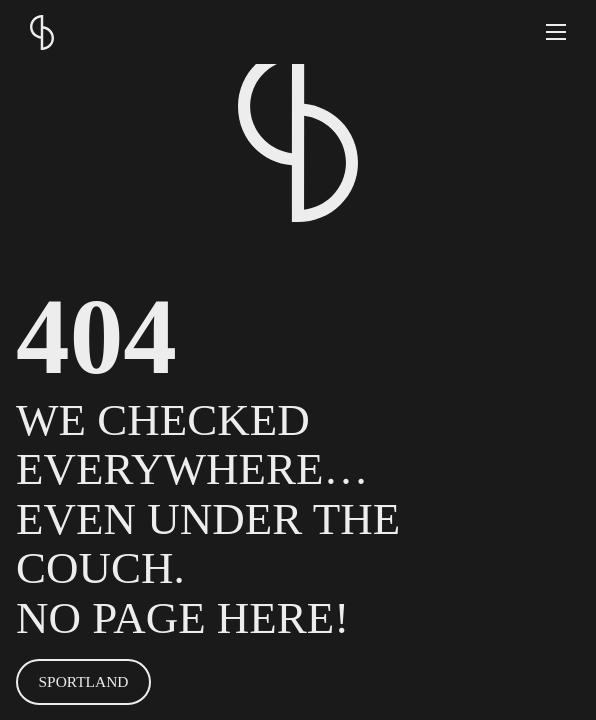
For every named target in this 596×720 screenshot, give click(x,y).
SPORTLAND (84, 681)
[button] (556, 32)
